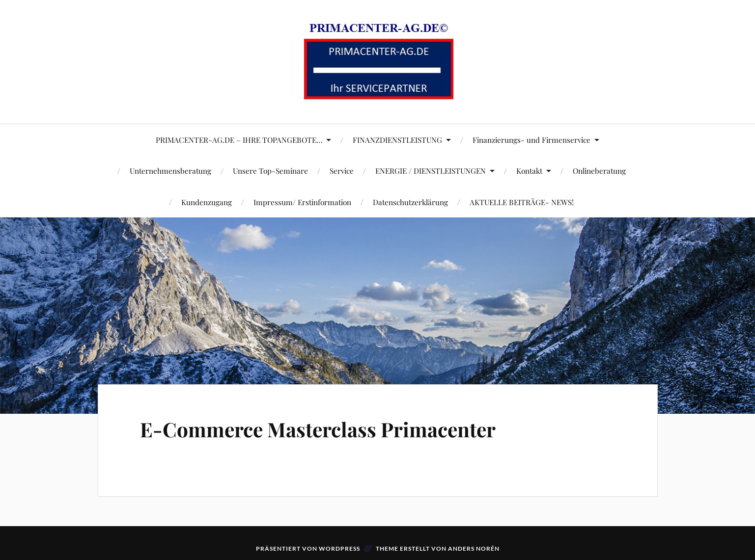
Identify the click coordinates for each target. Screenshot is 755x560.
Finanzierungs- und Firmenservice (531, 140)
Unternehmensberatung (170, 171)
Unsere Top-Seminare (270, 171)
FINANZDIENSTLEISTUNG (397, 140)
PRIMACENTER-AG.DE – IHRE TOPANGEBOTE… (239, 140)
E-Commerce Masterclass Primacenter (334, 428)
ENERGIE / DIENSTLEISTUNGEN (431, 171)
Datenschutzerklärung (410, 202)
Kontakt (529, 171)
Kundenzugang (207, 202)
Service (342, 171)
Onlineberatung (599, 171)
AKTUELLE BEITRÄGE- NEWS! (522, 202)
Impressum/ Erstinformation (302, 202)
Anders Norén (474, 548)
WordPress (339, 548)
